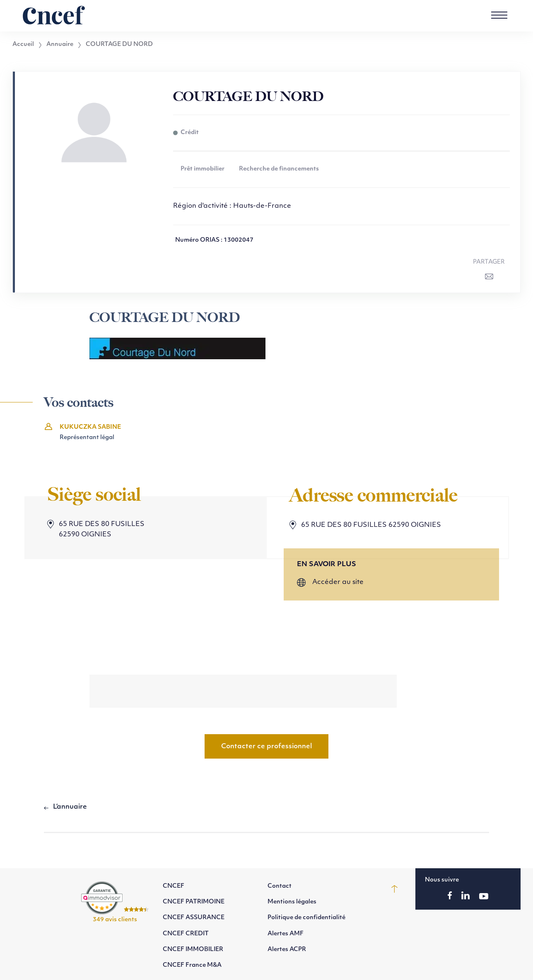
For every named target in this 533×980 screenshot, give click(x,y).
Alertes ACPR (287, 950)
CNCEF (174, 886)
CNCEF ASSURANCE (194, 918)
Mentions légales (292, 902)
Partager (489, 262)
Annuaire (60, 45)
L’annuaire (70, 807)
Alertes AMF (286, 934)
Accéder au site (338, 582)
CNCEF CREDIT (186, 934)
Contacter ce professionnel (266, 747)
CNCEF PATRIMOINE (194, 902)
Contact (280, 886)
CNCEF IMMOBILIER (193, 950)
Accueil (23, 45)
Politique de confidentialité (306, 918)
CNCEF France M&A (192, 965)
